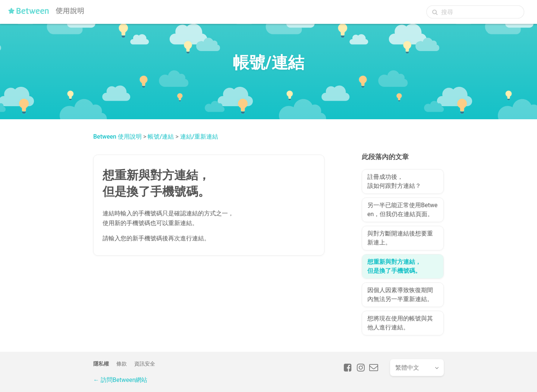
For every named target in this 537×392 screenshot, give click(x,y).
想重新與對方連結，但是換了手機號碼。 (394, 266)
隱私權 (101, 364)
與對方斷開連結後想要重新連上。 (400, 238)
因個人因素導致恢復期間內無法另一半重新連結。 (400, 295)
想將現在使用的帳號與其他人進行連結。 (400, 323)
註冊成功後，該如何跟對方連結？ (394, 181)
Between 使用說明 (117, 137)
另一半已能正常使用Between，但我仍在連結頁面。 (402, 210)
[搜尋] (475, 12)
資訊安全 (145, 364)
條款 (122, 364)
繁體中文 (407, 368)
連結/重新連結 (199, 137)
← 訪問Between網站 (120, 380)
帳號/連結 (161, 137)
